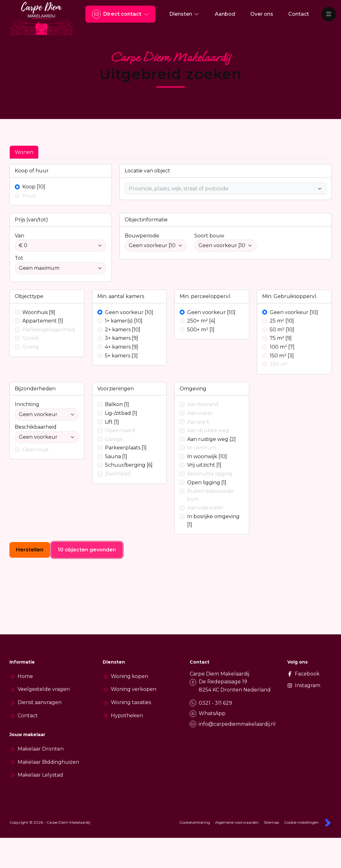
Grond (30, 338)
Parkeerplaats (126, 448)
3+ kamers (122, 338)
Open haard (120, 430)
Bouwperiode (142, 236)
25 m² (282, 321)
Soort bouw (209, 236)
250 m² (279, 364)
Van (19, 236)
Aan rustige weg (211, 439)
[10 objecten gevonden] (87, 550)
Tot (19, 258)
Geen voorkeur (129, 312)
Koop (34, 187)
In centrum (202, 448)
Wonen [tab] (24, 152)
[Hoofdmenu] (329, 14)
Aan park (198, 422)
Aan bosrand (203, 404)
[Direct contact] (120, 14)
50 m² (282, 330)
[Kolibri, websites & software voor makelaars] (328, 822)
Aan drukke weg (208, 430)
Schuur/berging (129, 465)
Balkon (117, 404)
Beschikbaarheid (36, 427)
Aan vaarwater (205, 508)
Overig (31, 347)
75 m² (281, 338)
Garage (114, 439)
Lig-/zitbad (121, 413)
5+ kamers (121, 356)
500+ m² (201, 330)
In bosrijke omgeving (213, 521)
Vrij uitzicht (204, 465)
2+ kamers (123, 330)
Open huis (35, 450)
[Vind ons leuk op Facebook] (295, 674)
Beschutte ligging (210, 474)
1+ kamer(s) (124, 321)
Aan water (200, 413)
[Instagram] (295, 686)
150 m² (282, 356)
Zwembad (118, 474)
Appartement (43, 321)
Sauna (116, 456)
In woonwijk (207, 456)
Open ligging (207, 483)
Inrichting (27, 404)
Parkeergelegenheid (49, 330)
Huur (29, 195)
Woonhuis (39, 312)
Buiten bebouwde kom (210, 495)
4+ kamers (122, 347)
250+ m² (201, 321)
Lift (112, 422)
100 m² (282, 347)
